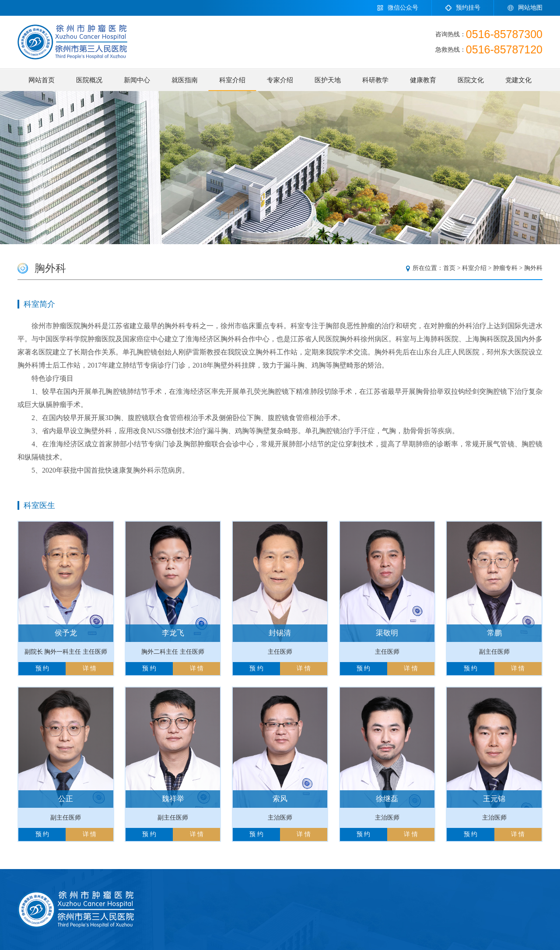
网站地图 (525, 8)
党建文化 (518, 80)
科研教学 (375, 80)
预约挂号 (463, 8)
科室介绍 (232, 80)
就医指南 (185, 80)
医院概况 (89, 80)
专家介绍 (280, 80)
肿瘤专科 (505, 268)
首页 (449, 268)
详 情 (90, 668)
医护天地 (328, 80)
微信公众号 (397, 8)
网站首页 (42, 80)
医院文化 (471, 80)
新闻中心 (137, 80)
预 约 (42, 668)
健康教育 (423, 80)
